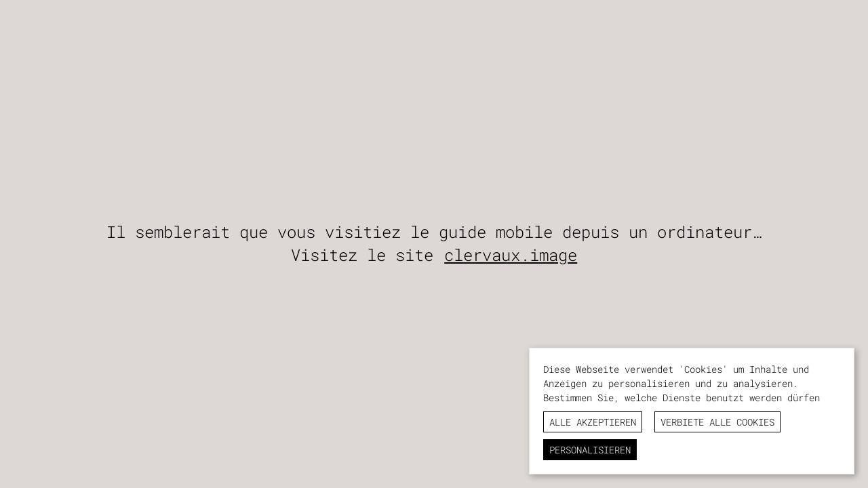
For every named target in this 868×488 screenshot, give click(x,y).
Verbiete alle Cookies (717, 422)
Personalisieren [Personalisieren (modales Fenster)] (590, 450)
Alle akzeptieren (593, 422)
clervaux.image (511, 255)
